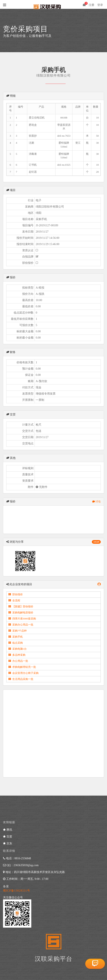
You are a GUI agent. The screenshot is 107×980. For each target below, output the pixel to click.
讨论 (97, 501)
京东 (8, 843)
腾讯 (8, 830)
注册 (91, 5)
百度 (8, 837)
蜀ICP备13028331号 (17, 891)
